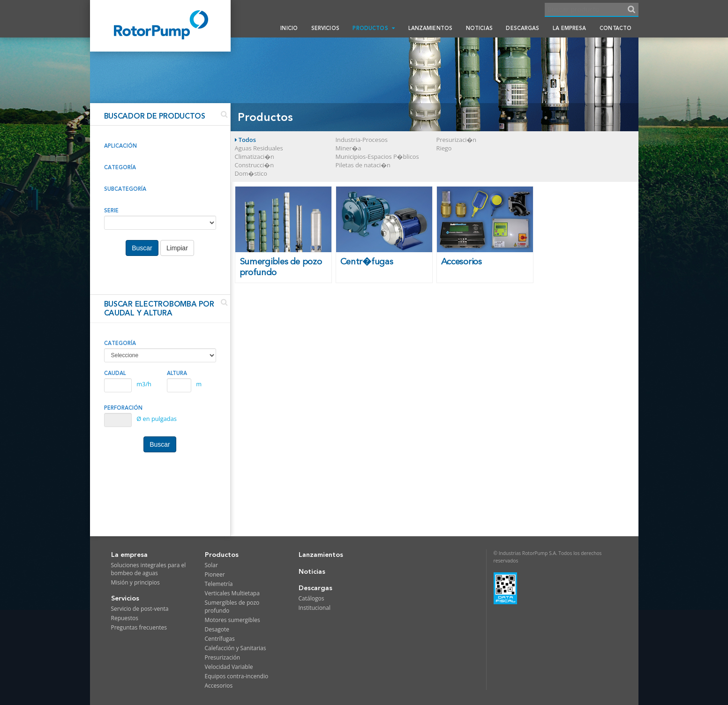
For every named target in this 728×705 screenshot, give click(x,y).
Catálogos (311, 598)
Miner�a (349, 148)
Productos (373, 28)
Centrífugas (220, 639)
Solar (211, 565)
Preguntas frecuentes (139, 627)
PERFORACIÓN (123, 408)
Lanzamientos (431, 28)
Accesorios (462, 262)
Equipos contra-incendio (237, 676)
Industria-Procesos (362, 140)
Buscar (142, 248)
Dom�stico (251, 173)
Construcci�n (254, 165)
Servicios (325, 28)
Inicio (289, 28)
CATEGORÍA (120, 343)
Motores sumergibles (233, 620)
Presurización (223, 657)
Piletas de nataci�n (363, 165)
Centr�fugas (367, 262)
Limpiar (177, 248)
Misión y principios (135, 582)
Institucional (315, 608)
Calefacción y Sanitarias (236, 648)
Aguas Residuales (259, 148)
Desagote (217, 629)
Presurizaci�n (457, 140)
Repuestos (125, 618)
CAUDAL (115, 373)
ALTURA (177, 373)
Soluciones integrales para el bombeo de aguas (149, 569)
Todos (245, 140)
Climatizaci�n (255, 157)
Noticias (479, 28)
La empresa (569, 28)
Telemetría (219, 584)
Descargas (522, 28)
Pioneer (215, 574)
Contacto (615, 28)
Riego (444, 148)
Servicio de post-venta (140, 609)
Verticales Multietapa (232, 593)
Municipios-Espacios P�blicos (377, 157)
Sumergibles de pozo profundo (281, 267)
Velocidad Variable (229, 667)
